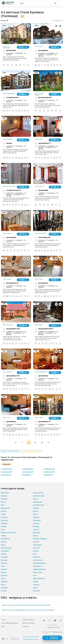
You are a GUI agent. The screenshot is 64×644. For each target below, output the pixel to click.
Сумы (35, 575)
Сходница (36, 523)
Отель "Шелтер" (39, 186)
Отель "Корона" (7, 279)
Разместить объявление (54, 638)
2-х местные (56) (28, 469)
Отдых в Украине (28, 620)
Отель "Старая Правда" (39, 94)
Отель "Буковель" (8, 139)
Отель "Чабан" (39, 325)
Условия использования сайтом (31, 637)
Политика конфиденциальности (31, 639)
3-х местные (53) (49, 469)
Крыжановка (37, 545)
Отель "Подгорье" (8, 325)
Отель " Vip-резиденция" (7, 47)
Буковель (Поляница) (13, 451)
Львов (35, 514)
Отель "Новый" (39, 418)
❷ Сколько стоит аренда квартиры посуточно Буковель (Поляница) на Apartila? (28, 610)
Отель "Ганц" (6, 418)
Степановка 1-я (38, 566)
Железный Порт (38, 493)
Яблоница (36, 517)
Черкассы (36, 584)
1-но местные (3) (6, 469)
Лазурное (36, 529)
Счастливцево (38, 502)
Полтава (36, 581)
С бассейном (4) (6, 475)
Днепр (35, 588)
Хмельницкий (37, 572)
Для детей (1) (27, 475)
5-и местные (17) (28, 472)
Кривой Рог (37, 591)
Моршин (36, 551)
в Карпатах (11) (49, 475)
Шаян (35, 554)
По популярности (57, 21)
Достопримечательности (10, 623)
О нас (4, 620)
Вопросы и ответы (29, 623)
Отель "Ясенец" (7, 372)
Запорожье (37, 557)
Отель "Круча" (39, 46)
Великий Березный (39, 563)
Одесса (35, 499)
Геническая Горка (39, 496)
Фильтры (5, 21)
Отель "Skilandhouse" (9, 94)
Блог (3, 626)
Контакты (26, 626)
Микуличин (37, 532)
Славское (36, 542)
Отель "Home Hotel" (40, 233)
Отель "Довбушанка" (41, 372)
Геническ (36, 508)
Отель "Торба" (39, 279)
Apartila (4, 451)
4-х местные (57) (6, 472)
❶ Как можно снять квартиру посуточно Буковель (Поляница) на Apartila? (27, 605)
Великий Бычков (39, 505)
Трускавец (36, 548)
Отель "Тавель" (7, 233)
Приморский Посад (39, 569)
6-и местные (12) (49, 472)
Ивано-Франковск (39, 578)
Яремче (35, 511)
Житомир (36, 526)
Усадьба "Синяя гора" (9, 186)
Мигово (35, 536)
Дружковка (37, 520)
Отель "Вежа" (39, 139)
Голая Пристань (38, 560)
